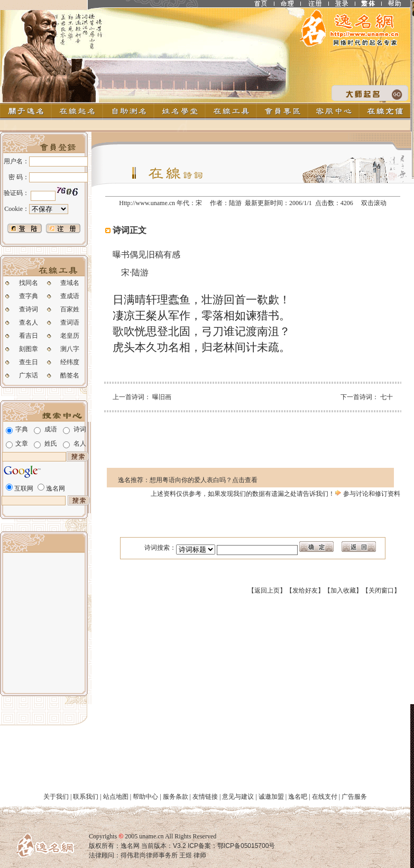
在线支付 (325, 797)
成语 (51, 429)
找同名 (29, 283)
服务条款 (176, 797)
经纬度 (70, 362)
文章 (22, 444)
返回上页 (267, 590)
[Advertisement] (44, 622)
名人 (80, 444)
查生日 (29, 362)
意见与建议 (238, 797)
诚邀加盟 (271, 797)
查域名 (70, 283)
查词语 (70, 322)
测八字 (70, 349)
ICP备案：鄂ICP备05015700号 (231, 846)
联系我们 (86, 797)
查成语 (70, 296)
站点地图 (116, 797)
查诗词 (29, 309)
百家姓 (70, 309)
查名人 (29, 322)
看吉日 (29, 336)
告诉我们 (316, 494)
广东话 (29, 375)
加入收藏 (343, 590)
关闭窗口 (381, 590)
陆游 (235, 203)
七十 (387, 397)
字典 (22, 429)
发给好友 (305, 590)
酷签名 (70, 375)
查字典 (29, 296)
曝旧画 (162, 397)
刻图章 (29, 349)
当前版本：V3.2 (164, 846)
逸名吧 (298, 797)
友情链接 (205, 797)
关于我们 (56, 797)
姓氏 (51, 444)
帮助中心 (145, 797)
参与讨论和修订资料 (367, 494)
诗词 (80, 429)
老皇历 (70, 336)
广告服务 (354, 797)
